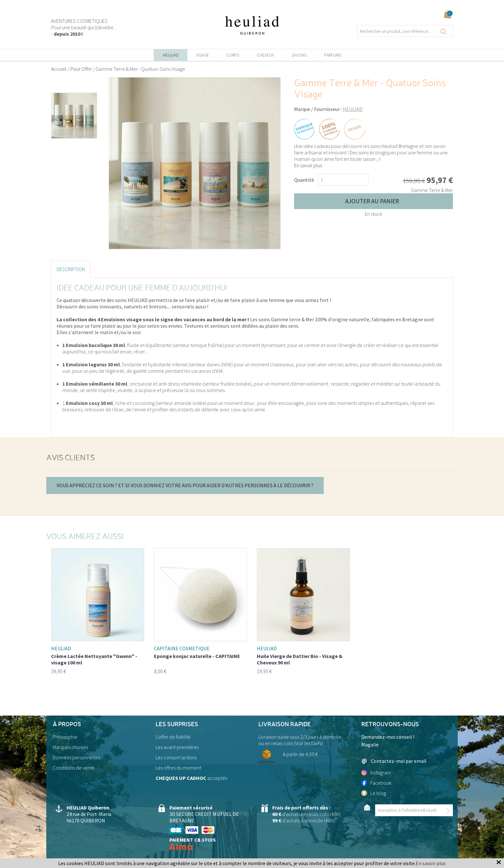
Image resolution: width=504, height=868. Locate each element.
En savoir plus (308, 165)
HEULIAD (353, 109)
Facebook (376, 783)
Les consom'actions (176, 757)
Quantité (304, 180)
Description (71, 269)
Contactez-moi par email (394, 761)
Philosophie (65, 737)
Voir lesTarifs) (309, 743)
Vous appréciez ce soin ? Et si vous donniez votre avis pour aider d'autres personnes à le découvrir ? (185, 485)
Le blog (374, 793)
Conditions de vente (74, 768)
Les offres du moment (178, 768)
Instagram (376, 772)
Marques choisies (70, 747)
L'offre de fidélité (173, 737)
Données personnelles (76, 757)
